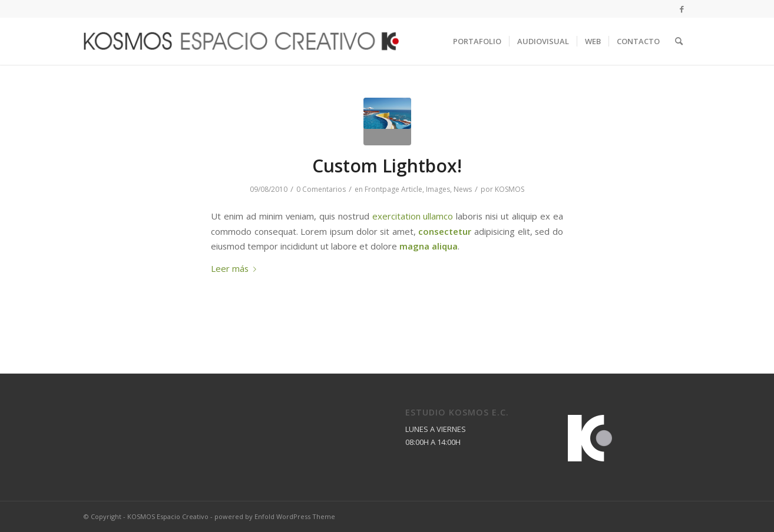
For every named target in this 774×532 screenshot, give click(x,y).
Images (438, 189)
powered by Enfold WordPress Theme (275, 516)
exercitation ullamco (413, 216)
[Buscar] (679, 41)
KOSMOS (510, 189)
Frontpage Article (393, 189)
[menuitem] (477, 41)
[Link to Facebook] (682, 9)
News (463, 189)
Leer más (236, 268)
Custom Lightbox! (387, 166)
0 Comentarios (321, 189)
